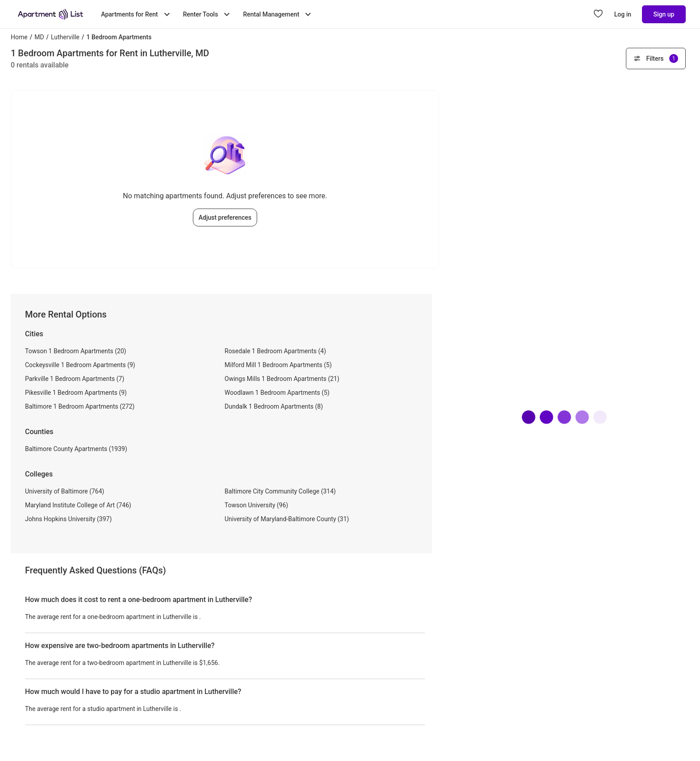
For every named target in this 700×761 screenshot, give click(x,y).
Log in (623, 14)
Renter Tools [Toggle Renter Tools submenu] (208, 14)
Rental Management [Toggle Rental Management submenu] (278, 14)
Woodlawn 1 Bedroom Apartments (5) (277, 393)
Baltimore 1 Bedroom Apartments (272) (80, 406)
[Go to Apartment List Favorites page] (598, 14)
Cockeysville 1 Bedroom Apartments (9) (80, 365)
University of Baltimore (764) (65, 491)
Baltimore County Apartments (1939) (76, 449)
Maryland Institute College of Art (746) (78, 505)
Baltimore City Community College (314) (280, 491)
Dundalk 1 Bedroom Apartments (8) (274, 406)
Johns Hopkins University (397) (68, 519)
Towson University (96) (256, 505)
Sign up (664, 14)
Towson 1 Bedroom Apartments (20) (76, 351)
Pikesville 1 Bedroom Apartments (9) (76, 393)
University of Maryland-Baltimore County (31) (287, 519)
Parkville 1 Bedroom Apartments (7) (75, 379)
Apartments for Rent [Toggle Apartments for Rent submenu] (136, 14)
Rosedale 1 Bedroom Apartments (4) (275, 351)
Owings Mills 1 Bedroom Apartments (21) (282, 379)
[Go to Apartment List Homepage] (50, 14)
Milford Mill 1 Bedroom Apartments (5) (278, 365)
